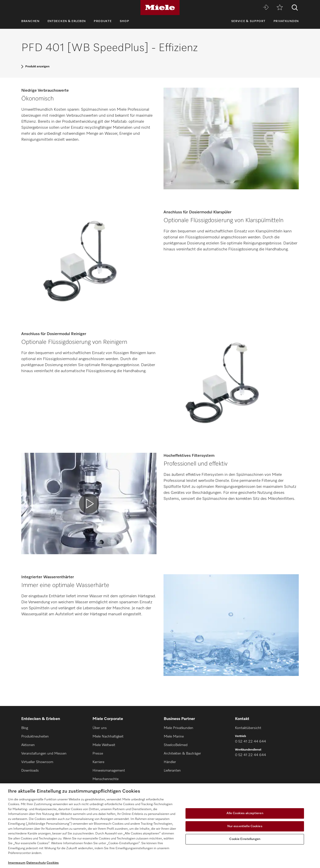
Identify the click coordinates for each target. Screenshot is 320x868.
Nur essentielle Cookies (245, 826)
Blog (25, 728)
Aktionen (28, 745)
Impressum (17, 863)
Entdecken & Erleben (67, 21)
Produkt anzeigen (37, 67)
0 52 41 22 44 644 (250, 742)
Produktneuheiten (35, 737)
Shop (124, 21)
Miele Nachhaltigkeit (108, 737)
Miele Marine (174, 737)
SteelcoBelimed (176, 745)
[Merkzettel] (280, 8)
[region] (160, 826)
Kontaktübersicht (248, 728)
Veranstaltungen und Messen (44, 754)
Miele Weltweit (104, 745)
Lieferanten (172, 771)
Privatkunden (286, 21)
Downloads (30, 771)
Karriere (98, 762)
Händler (170, 762)
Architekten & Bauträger (182, 754)
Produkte (103, 21)
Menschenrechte (105, 779)
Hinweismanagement (109, 771)
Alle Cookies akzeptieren (245, 813)
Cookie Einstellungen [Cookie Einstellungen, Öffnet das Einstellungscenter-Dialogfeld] (245, 839)
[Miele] (160, 8)
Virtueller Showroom (37, 762)
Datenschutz (36, 863)
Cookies (53, 863)
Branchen (30, 21)
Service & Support (248, 21)
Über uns (100, 728)
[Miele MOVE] (266, 8)
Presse (98, 754)
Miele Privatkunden (178, 728)
